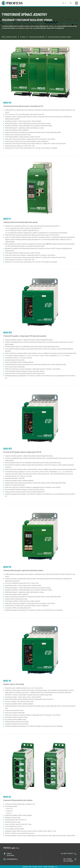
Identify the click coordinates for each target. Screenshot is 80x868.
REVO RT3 (8, 333)
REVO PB (7, 567)
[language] (65, 3)
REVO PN (7, 103)
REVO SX (7, 797)
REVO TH (7, 681)
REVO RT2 (8, 449)
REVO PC (7, 219)
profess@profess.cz (12, 859)
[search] (71, 3)
